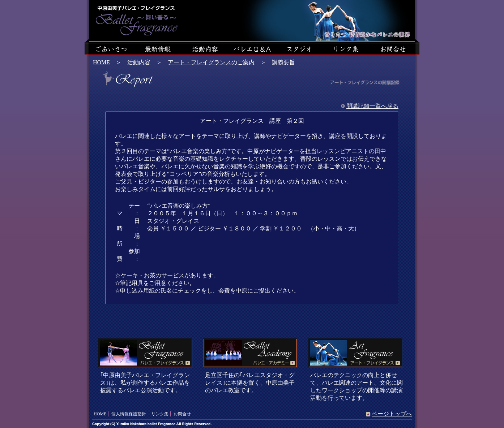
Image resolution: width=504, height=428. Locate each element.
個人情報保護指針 (129, 414)
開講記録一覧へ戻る (372, 106)
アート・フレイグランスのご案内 (211, 62)
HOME (101, 62)
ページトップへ (392, 414)
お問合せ (182, 414)
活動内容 (139, 62)
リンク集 (160, 414)
